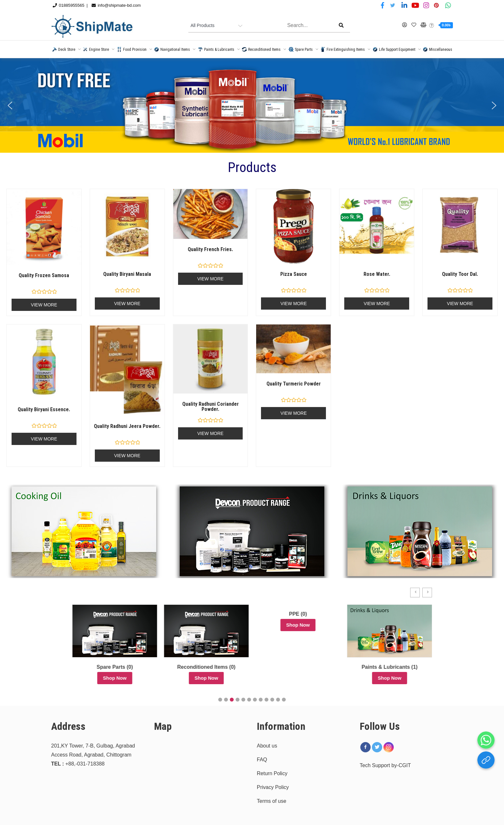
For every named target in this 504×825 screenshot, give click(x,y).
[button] (10, 105)
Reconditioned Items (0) (283, 667)
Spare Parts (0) (191, 667)
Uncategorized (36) (99, 667)
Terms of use (272, 801)
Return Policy (272, 773)
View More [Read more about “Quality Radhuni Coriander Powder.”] (211, 433)
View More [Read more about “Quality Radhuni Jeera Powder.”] (127, 456)
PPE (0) (374, 614)
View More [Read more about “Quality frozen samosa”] (44, 305)
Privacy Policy (273, 787)
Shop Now (99, 678)
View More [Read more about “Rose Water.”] (377, 304)
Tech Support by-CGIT (385, 765)
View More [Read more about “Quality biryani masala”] (127, 304)
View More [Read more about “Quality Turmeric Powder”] (294, 413)
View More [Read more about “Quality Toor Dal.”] (460, 304)
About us (267, 746)
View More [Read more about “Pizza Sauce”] (294, 304)
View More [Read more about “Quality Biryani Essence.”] (44, 439)
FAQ (262, 760)
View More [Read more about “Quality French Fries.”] (211, 279)
